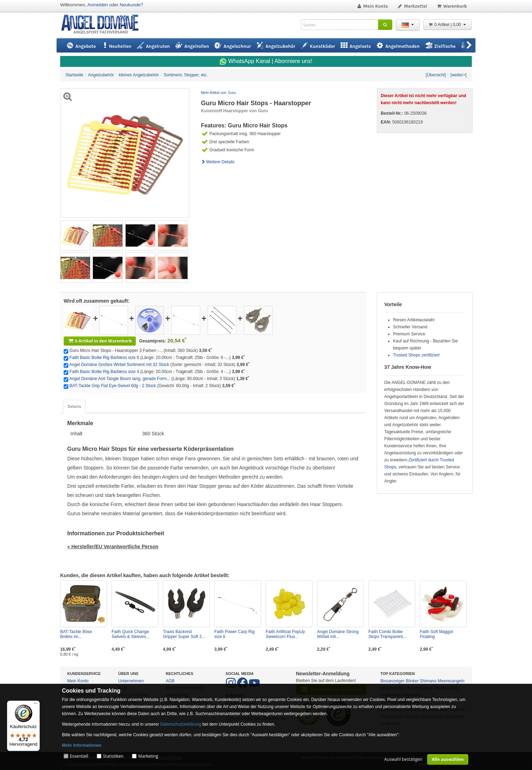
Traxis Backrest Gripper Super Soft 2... (184, 634)
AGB (170, 681)
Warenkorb (452, 6)
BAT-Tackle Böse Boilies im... (76, 634)
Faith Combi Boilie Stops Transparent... (387, 634)
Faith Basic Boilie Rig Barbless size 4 (104, 372)
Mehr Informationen (82, 745)
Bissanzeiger (392, 681)
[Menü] (36, 705)
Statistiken (113, 756)
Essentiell (79, 756)
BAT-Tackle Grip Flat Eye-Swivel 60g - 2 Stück (113, 386)
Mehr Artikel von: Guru (218, 93)
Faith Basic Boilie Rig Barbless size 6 (104, 358)
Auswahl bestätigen (403, 759)
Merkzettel (412, 6)
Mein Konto (372, 6)
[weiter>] (458, 75)
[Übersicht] (436, 75)
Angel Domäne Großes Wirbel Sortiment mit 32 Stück (119, 365)
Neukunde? (131, 5)
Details (74, 406)
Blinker (412, 681)
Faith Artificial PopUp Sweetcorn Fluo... (285, 634)
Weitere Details (218, 162)
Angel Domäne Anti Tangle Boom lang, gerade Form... (120, 379)
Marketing (148, 756)
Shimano (428, 681)
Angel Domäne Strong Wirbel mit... (338, 634)
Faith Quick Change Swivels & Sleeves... (131, 634)
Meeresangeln (451, 681)
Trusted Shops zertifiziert (416, 355)
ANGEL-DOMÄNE (103, 24)
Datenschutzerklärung (181, 724)
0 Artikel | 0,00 (448, 25)
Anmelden (98, 5)
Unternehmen (131, 681)
